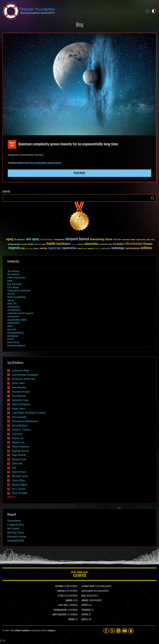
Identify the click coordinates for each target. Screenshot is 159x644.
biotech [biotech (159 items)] (84, 239)
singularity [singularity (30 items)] (91, 249)
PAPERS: (85, 615)
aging (10, 300)
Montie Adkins (20, 485)
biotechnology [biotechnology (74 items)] (97, 240)
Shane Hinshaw (21, 447)
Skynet (11, 294)
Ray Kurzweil (14, 284)
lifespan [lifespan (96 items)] (148, 244)
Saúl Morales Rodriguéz (25, 375)
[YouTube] (125, 631)
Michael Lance (20, 476)
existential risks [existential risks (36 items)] (14, 244)
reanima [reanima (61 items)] (43, 248)
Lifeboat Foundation (22, 631)
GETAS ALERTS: (87, 591)
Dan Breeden (19, 387)
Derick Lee (18, 438)
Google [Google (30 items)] (43, 244)
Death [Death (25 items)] (153, 240)
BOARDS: (85, 601)
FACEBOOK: (59, 586)
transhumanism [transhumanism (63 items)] (132, 248)
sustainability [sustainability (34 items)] (106, 249)
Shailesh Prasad (21, 392)
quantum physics (54, 163)
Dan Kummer (19, 417)
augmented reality (17, 320)
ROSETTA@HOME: (59, 615)
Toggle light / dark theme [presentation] (154, 11)
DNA (10, 281)
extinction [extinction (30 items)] (24, 244)
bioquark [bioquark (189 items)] (72, 239)
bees (10, 326)
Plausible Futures (17, 537)
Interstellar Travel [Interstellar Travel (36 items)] (106, 244)
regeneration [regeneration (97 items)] (69, 248)
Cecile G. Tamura (21, 430)
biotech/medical (16, 346)
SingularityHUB (16, 541)
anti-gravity (13, 307)
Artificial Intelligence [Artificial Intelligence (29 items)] (47, 240)
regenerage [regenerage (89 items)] (54, 248)
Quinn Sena (18, 383)
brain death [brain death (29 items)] (126, 240)
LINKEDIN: (61, 591)
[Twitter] (112, 631)
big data (12, 329)
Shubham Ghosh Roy (25, 163)
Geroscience (14, 521)
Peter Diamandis (16, 278)
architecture (14, 310)
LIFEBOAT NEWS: (88, 586)
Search (152, 198)
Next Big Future (16, 533)
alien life (12, 304)
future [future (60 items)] (31, 244)
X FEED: (61, 596)
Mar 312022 (12, 144)
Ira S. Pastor (19, 489)
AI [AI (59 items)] (15, 240)
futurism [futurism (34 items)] (38, 245)
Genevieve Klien (21, 371)
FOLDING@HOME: (60, 610)
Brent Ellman (19, 472)
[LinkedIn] (118, 631)
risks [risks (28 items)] (85, 249)
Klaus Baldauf (20, 425)
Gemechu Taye (20, 400)
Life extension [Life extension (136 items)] (134, 244)
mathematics (41, 163)
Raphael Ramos (21, 451)
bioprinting (13, 342)
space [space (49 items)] (97, 248)
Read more (79, 173)
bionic (11, 339)
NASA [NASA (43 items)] (23, 249)
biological (13, 336)
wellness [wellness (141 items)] (146, 248)
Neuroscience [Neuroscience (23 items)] (29, 249)
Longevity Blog (15, 525)
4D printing (13, 274)
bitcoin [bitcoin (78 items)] (109, 240)
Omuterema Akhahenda (25, 421)
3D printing (13, 271)
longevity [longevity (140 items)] (14, 248)
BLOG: (84, 596)
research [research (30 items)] (80, 249)
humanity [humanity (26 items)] (74, 245)
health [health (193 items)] (51, 244)
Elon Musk (13, 287)
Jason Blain (18, 480)
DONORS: (69, 601)
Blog (79, 25)
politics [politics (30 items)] (36, 249)
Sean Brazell (19, 455)
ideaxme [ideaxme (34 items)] (81, 245)
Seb (14, 468)
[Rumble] (131, 631)
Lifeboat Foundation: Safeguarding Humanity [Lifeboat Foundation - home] (72, 11)
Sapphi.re (52, 631)
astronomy (13, 316)
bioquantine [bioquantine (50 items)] (60, 240)
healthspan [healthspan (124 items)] (63, 244)
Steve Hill (17, 464)
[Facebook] (106, 631)
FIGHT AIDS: (63, 605)
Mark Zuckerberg (17, 297)
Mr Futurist (13, 529)
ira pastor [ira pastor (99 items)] (118, 244)
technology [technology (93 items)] (118, 248)
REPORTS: (85, 605)
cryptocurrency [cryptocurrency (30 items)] (141, 240)
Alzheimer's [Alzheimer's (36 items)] (21, 240)
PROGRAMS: (86, 610)
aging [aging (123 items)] (10, 239)
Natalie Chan (19, 459)
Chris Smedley (20, 493)
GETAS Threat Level (79, 575)
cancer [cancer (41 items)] (133, 240)
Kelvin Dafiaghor (21, 404)
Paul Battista (19, 396)
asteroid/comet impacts (20, 313)
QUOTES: (85, 620)
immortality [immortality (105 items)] (91, 244)
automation (14, 323)
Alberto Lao (18, 442)
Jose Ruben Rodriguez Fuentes (29, 413)
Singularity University (19, 291)
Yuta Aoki (17, 434)
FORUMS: (72, 620)
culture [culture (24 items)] (148, 240)
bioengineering (15, 333)
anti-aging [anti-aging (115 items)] (33, 239)
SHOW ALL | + (12, 497)
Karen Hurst (18, 409)
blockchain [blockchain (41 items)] (117, 240)
